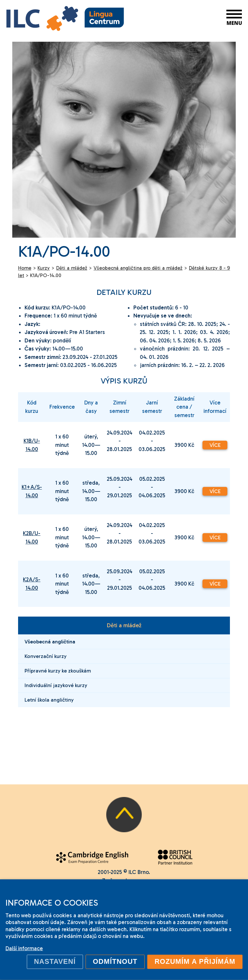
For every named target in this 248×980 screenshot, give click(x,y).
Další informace (24, 948)
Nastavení (55, 962)
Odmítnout (115, 962)
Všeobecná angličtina (50, 642)
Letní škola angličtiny (49, 700)
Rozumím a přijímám (195, 962)
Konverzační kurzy (46, 656)
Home (25, 268)
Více (215, 445)
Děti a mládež (124, 625)
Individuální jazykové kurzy (56, 685)
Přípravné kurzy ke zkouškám (58, 671)
